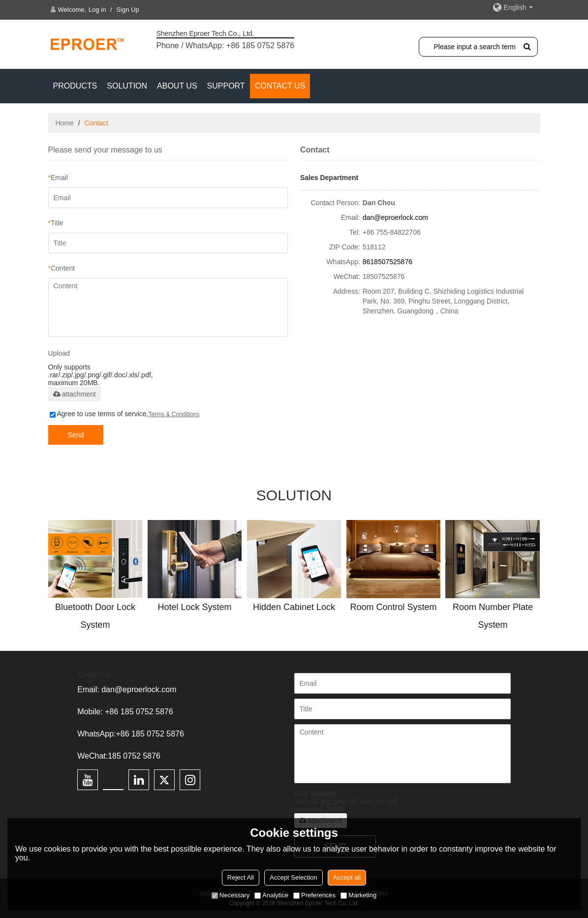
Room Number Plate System (493, 616)
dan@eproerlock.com (395, 217)
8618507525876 (387, 262)
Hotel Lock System (194, 607)
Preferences (314, 895)
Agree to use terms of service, (125, 414)
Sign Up (127, 10)
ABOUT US (177, 86)
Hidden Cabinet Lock (294, 607)
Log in (97, 10)
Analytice (271, 895)
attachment (75, 394)
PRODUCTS (75, 86)
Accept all (347, 877)
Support (226, 86)
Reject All (241, 877)
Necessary (231, 895)
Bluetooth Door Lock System (95, 616)
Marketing (358, 895)
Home (65, 123)
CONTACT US (280, 86)
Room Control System (393, 607)
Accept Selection (294, 877)
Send (76, 435)
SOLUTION (127, 86)
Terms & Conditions (174, 414)
